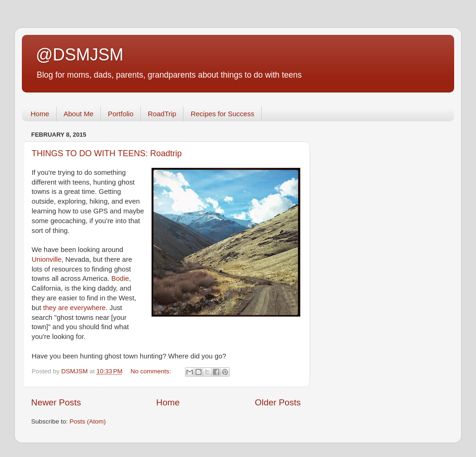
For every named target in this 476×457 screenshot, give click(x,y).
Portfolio (121, 114)
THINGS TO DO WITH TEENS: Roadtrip (107, 153)
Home (40, 114)
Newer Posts (56, 402)
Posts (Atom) (88, 421)
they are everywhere (75, 308)
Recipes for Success (222, 114)
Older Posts (278, 402)
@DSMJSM (80, 55)
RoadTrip (162, 114)
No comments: (152, 371)
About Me (79, 114)
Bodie (120, 278)
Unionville (46, 259)
